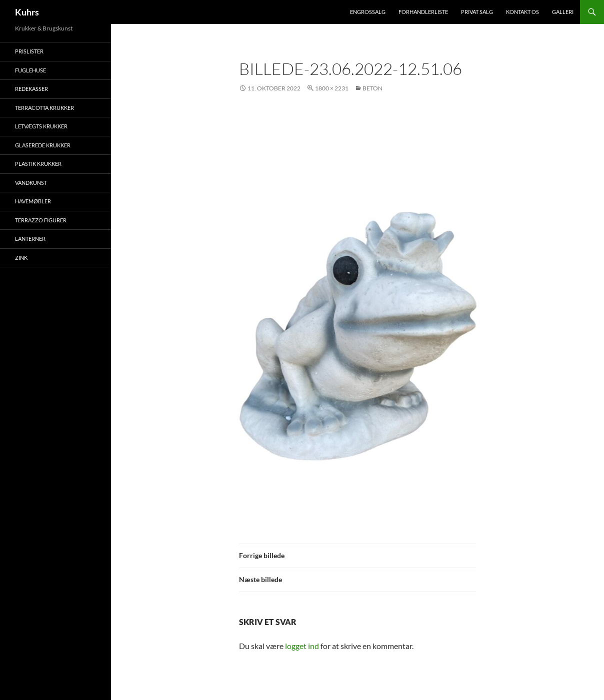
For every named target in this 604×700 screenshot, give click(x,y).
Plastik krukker (38, 164)
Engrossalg (368, 12)
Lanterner (30, 239)
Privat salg (477, 12)
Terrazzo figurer (41, 220)
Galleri (563, 12)
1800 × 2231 (332, 88)
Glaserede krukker (43, 145)
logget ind (302, 646)
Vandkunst (31, 183)
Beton (372, 88)
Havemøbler (33, 201)
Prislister (29, 51)
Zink (21, 258)
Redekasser (31, 89)
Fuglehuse (30, 70)
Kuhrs (27, 12)
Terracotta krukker (44, 108)
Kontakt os (522, 12)
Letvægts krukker (41, 126)
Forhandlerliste (423, 12)
